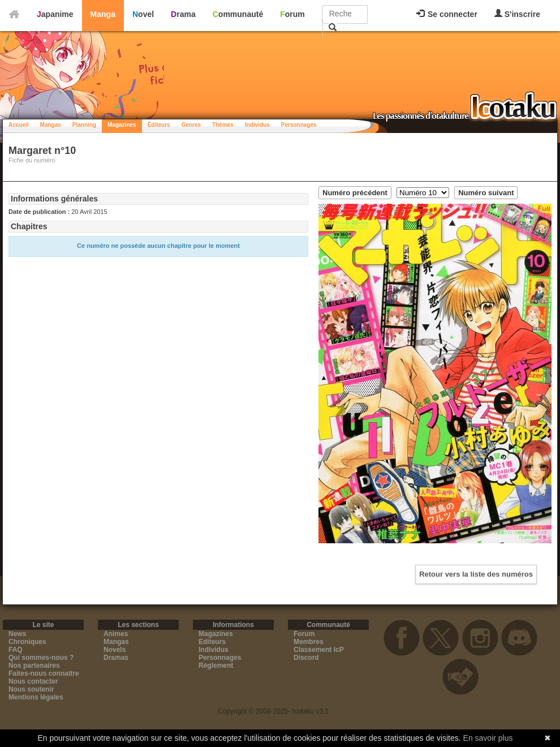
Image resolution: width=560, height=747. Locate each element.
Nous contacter (33, 681)
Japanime (55, 14)
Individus (257, 125)
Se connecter (447, 14)
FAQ (16, 650)
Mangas (51, 125)
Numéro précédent (355, 193)
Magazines (122, 125)
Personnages (299, 125)
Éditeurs (159, 125)
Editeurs (212, 642)
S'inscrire (517, 14)
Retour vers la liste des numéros (476, 574)
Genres (191, 125)
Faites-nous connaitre (44, 673)
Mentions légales (36, 697)
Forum (292, 14)
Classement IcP (319, 650)
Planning (84, 125)
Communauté (238, 14)
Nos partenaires (34, 666)
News (17, 634)
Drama (183, 14)
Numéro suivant (486, 193)
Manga (103, 14)
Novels (115, 650)
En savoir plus (488, 738)
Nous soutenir (31, 689)
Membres (309, 642)
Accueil (19, 125)
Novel (143, 14)
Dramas (116, 658)
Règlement (216, 666)
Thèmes (223, 125)
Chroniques (27, 642)
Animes (116, 634)
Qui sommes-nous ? (41, 658)
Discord (306, 658)
